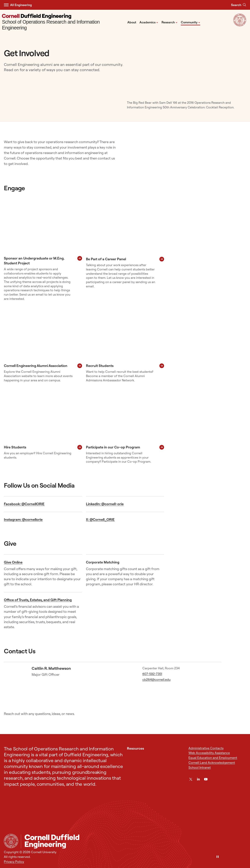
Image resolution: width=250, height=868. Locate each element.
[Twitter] (191, 779)
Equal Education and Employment (213, 758)
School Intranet (200, 767)
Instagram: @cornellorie (23, 519)
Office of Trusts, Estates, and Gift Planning (38, 600)
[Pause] (218, 857)
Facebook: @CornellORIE (24, 504)
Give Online (13, 562)
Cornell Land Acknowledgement (212, 763)
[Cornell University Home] (11, 841)
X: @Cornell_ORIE (100, 519)
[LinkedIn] (198, 779)
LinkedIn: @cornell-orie (105, 504)
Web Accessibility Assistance (209, 753)
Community (191, 22)
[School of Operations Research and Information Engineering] (64, 22)
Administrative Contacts (206, 748)
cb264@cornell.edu (156, 679)
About (132, 22)
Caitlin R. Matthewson (51, 668)
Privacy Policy (14, 862)
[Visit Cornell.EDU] (240, 25)
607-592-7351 (152, 674)
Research (170, 22)
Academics (149, 22)
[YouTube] (206, 779)
